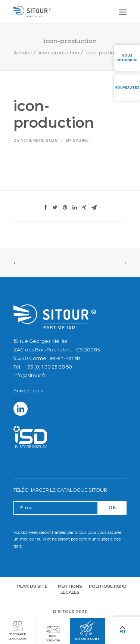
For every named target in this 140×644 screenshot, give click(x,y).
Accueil (23, 52)
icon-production (59, 52)
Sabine (81, 141)
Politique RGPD (108, 586)
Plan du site (32, 586)
